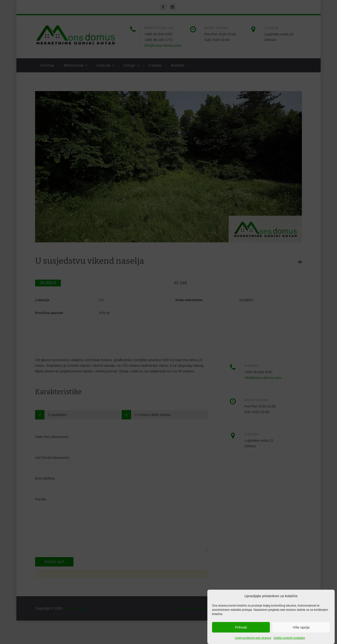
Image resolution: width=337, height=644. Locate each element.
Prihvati (241, 627)
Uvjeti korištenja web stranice (253, 638)
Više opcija (301, 627)
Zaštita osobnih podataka (289, 638)
